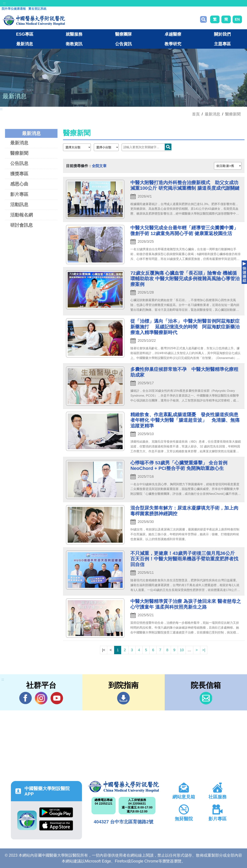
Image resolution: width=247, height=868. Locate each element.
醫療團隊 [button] (123, 34)
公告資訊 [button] (123, 44)
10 (182, 650)
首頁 (196, 114)
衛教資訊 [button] (74, 44)
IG (41, 698)
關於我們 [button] (222, 34)
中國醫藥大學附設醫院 (123, 787)
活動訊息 (19, 204)
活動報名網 (22, 215)
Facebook (26, 698)
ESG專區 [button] (25, 34)
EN (237, 19)
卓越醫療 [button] (173, 34)
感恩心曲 (19, 184)
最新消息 (19, 143)
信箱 (206, 698)
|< (104, 650)
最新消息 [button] (25, 44)
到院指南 (123, 698)
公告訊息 (19, 163)
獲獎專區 (19, 174)
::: (4, 3)
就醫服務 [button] (74, 34)
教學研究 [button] (173, 44)
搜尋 (203, 19)
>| (204, 650)
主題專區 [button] (222, 44)
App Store (56, 825)
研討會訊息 (22, 225)
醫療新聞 (233, 114)
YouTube (57, 698)
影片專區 (19, 194)
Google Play (56, 812)
